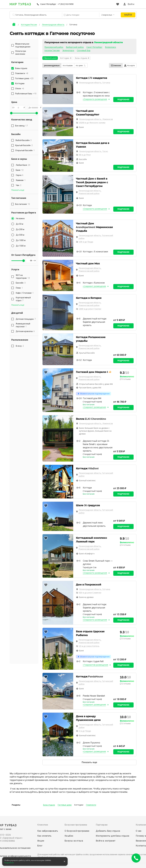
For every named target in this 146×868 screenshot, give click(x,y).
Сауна (20, 175)
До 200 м (20, 229)
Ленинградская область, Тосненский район (96, 237)
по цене (81, 65)
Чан (19, 185)
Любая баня (23, 165)
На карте (129, 66)
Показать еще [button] (18, 190)
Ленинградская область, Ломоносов (96, 119)
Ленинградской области (108, 42)
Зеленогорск (68, 50)
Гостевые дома (65, 805)
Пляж (19, 288)
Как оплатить (44, 836)
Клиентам (43, 825)
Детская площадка (26, 319)
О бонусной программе (77, 831)
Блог (40, 846)
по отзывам (68, 66)
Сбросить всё (50, 58)
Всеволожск (111, 47)
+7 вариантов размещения (95, 665)
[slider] (11, 113)
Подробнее (123, 99)
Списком (116, 65)
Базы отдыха (49, 805)
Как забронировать (48, 831)
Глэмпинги (91, 805)
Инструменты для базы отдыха (113, 836)
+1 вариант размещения (94, 286)
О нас (139, 831)
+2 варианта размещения (95, 99)
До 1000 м (21, 240)
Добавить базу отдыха (108, 831)
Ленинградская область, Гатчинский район (96, 475)
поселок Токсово (52, 50)
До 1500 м (21, 246)
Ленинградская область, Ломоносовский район (90, 192)
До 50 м (20, 224)
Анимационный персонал (23, 325)
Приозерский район (54, 47)
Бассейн (21, 283)
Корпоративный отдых (23, 299)
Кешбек (69, 836)
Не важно (20, 218)
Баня (20, 170)
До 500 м (20, 235)
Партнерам (102, 825)
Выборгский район (75, 47)
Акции (41, 841)
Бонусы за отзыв (74, 841)
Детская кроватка (25, 331)
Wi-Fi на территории (23, 277)
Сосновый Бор (84, 50)
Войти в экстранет (106, 841)
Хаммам (21, 180)
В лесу (20, 346)
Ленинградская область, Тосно (94, 151)
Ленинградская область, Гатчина (95, 83)
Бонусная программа (76, 825)
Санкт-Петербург (48, 4)
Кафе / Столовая (25, 293)
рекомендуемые (52, 66)
